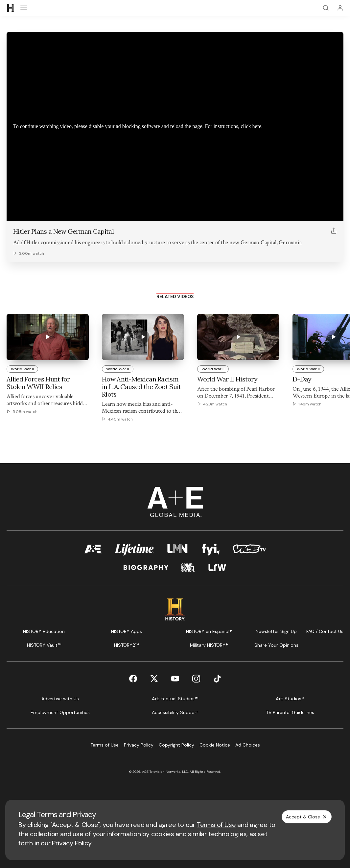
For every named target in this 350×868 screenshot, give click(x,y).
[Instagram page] (196, 679)
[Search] (326, 8)
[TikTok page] (217, 679)
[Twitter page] (154, 679)
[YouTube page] (175, 679)
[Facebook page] (133, 679)
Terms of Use (216, 825)
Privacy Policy (72, 843)
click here (251, 126)
